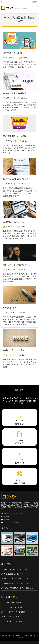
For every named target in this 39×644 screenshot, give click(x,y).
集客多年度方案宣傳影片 (15, 93)
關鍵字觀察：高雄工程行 (13, 569)
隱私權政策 (20, 637)
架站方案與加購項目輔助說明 (17, 179)
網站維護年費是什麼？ (14, 53)
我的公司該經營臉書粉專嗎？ (17, 265)
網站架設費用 (9, 308)
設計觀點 (24, 270)
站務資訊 (24, 58)
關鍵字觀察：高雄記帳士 (13, 579)
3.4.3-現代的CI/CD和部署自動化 (15, 612)
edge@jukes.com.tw (11, 522)
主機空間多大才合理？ (14, 350)
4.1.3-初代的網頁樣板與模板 (14, 603)
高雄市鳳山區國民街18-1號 (13, 513)
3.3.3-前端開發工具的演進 (13, 621)
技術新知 (23, 227)
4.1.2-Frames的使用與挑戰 (13, 607)
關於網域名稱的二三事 (14, 222)
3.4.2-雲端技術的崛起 (12, 617)
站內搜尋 (35, 2)
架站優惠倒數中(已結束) (14, 136)
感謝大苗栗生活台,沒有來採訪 (14, 588)
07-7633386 (8, 516)
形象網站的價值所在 (11, 574)
